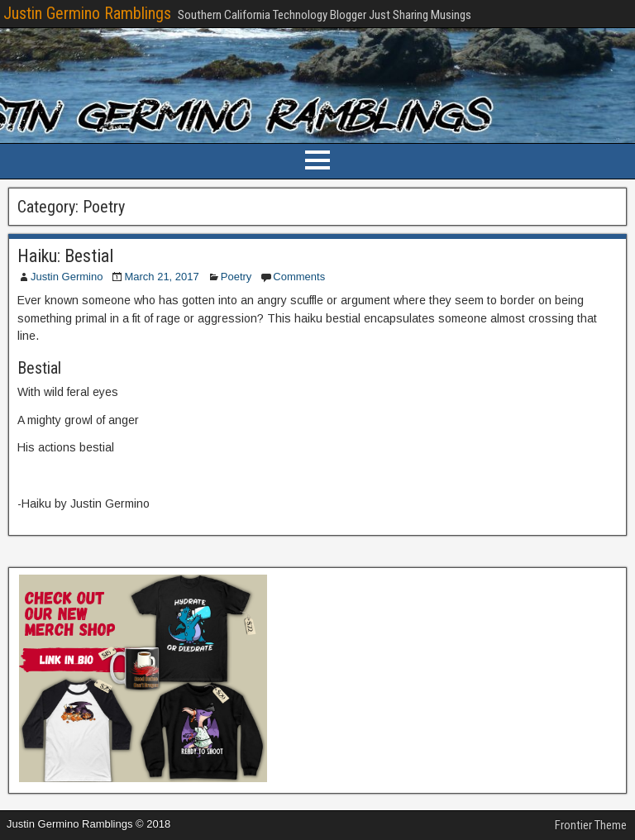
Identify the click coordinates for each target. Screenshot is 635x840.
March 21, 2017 (161, 277)
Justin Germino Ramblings (87, 13)
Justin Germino (67, 277)
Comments (299, 277)
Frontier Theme (591, 825)
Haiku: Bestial (65, 256)
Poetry (236, 277)
